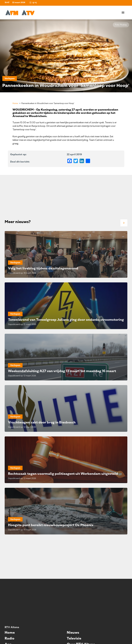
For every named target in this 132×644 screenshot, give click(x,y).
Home (15, 103)
